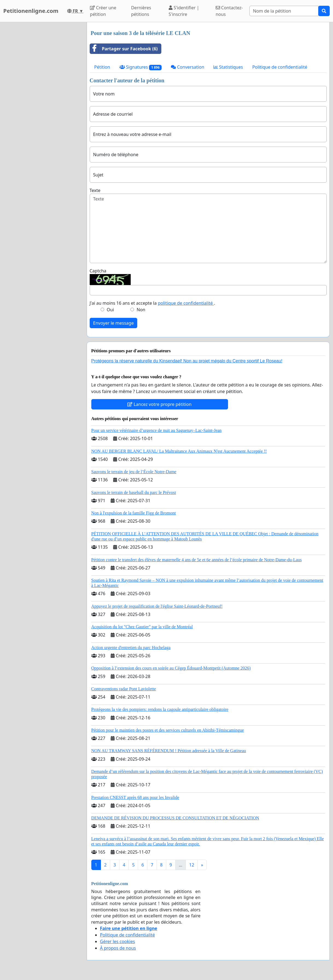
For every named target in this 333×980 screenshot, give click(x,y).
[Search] (284, 11)
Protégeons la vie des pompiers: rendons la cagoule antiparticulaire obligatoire (160, 709)
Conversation (188, 67)
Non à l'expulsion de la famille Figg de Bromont (134, 513)
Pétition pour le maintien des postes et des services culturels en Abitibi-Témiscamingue (168, 730)
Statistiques (228, 67)
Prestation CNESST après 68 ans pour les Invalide (135, 797)
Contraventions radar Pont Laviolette (124, 689)
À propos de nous (118, 948)
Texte (95, 190)
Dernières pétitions (141, 11)
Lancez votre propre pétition (159, 404)
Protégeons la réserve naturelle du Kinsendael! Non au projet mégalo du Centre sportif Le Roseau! (187, 361)
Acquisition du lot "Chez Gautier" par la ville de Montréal (142, 627)
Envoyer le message (114, 323)
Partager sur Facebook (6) (124, 49)
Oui (110, 310)
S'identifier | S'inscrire (184, 11)
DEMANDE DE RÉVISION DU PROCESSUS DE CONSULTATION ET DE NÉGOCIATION (175, 818)
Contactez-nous (229, 11)
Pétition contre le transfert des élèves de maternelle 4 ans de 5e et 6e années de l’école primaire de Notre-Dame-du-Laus (197, 560)
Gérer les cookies (118, 941)
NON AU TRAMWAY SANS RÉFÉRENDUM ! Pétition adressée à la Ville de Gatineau (169, 751)
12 (192, 865)
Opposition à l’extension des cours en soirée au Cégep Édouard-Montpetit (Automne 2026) (171, 668)
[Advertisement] (42, 104)
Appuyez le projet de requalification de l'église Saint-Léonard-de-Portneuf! (157, 606)
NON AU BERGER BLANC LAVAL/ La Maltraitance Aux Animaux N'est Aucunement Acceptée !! (179, 451)
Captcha (98, 271)
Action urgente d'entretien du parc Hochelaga (131, 648)
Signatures (141, 67)
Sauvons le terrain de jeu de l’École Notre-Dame (134, 472)
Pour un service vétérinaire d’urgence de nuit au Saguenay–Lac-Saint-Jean (157, 430)
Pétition (102, 67)
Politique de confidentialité (280, 67)
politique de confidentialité (186, 303)
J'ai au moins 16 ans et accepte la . (152, 303)
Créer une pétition (103, 11)
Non (141, 310)
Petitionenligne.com (31, 11)
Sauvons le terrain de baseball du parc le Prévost (134, 492)
